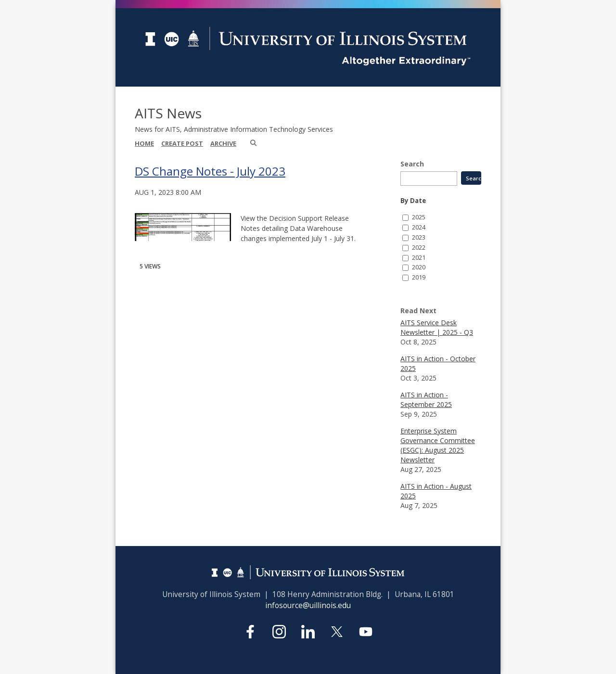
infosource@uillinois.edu (308, 605)
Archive (223, 143)
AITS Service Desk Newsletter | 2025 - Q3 (437, 327)
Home (144, 143)
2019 (419, 277)
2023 (419, 237)
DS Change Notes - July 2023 (210, 171)
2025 (419, 217)
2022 (419, 248)
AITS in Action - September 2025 (426, 400)
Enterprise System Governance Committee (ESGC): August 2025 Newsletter (438, 445)
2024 (419, 227)
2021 (419, 258)
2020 (419, 267)
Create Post (182, 143)
